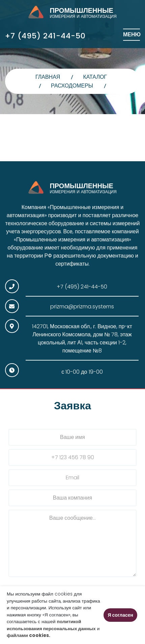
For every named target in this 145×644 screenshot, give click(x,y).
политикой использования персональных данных (51, 625)
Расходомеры (72, 86)
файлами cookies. (28, 635)
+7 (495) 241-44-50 (45, 36)
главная (48, 77)
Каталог (95, 77)
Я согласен (120, 615)
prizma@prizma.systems (82, 307)
